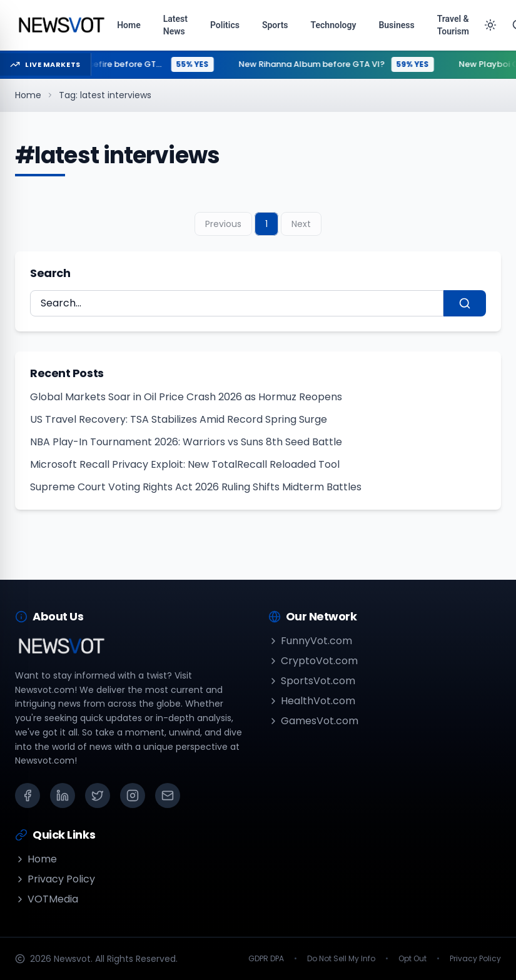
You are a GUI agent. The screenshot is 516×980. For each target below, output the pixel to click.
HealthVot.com (312, 701)
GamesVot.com (313, 721)
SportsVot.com (312, 681)
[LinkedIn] (63, 796)
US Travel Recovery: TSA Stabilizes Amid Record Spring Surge (179, 419)
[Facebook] (28, 796)
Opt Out (412, 959)
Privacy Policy (55, 879)
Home (28, 95)
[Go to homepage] (61, 25)
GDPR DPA (266, 959)
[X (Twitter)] (98, 796)
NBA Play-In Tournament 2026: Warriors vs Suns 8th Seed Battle (186, 442)
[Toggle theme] (490, 25)
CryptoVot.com (313, 661)
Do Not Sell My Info (341, 959)
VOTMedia (47, 899)
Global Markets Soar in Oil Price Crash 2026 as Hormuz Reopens (186, 397)
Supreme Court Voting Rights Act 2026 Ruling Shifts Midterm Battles (196, 487)
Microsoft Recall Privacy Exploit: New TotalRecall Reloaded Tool (185, 464)
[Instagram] (133, 796)
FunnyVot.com (310, 641)
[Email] (168, 796)
